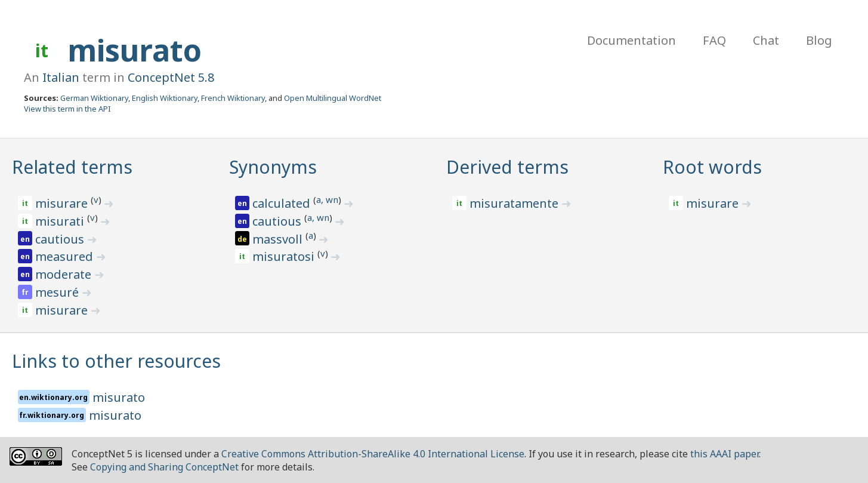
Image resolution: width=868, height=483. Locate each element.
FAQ (714, 40)
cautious (61, 239)
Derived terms (507, 167)
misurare (63, 203)
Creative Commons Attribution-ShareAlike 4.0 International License (373, 454)
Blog (819, 40)
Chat (766, 40)
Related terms (72, 167)
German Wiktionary (94, 98)
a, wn (327, 199)
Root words (712, 167)
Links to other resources (116, 361)
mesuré (58, 292)
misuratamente (515, 203)
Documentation (631, 40)
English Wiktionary (165, 98)
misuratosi (285, 256)
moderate (65, 274)
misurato (135, 50)
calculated (283, 203)
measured (66, 256)
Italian (61, 77)
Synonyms (273, 167)
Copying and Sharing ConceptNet (164, 467)
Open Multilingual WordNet (333, 98)
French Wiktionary (233, 98)
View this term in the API (67, 109)
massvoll (279, 239)
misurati (61, 221)
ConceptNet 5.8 (171, 77)
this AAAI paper (725, 454)
